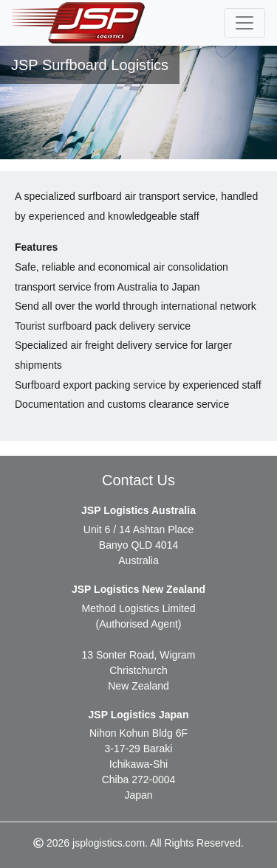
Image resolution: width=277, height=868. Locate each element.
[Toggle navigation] (244, 23)
